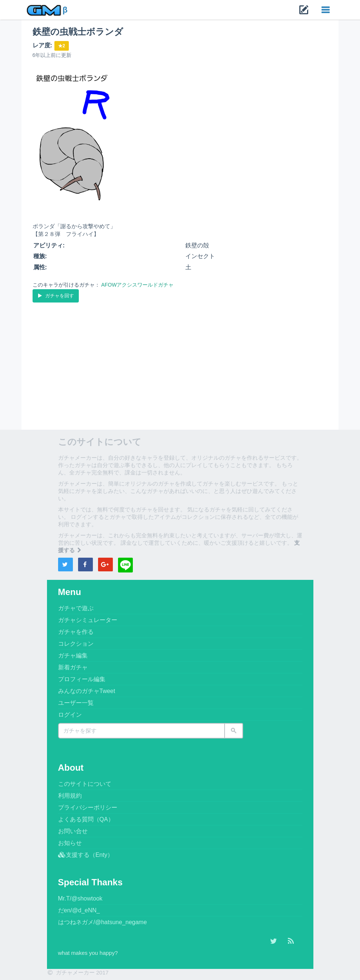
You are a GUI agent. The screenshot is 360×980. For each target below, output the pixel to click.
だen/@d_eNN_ (79, 910)
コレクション (76, 644)
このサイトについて (85, 784)
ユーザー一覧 (76, 703)
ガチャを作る (76, 632)
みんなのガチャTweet (87, 691)
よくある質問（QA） (86, 819)
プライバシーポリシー (88, 807)
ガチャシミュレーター (88, 620)
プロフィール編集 (82, 679)
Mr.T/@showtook (80, 898)
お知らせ (70, 843)
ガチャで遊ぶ (76, 608)
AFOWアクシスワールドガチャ (137, 285)
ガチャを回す (56, 295)
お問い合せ (73, 831)
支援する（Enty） (86, 855)
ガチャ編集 (73, 655)
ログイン (70, 715)
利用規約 (70, 796)
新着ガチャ (73, 667)
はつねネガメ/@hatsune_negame (102, 922)
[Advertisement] (180, 359)
